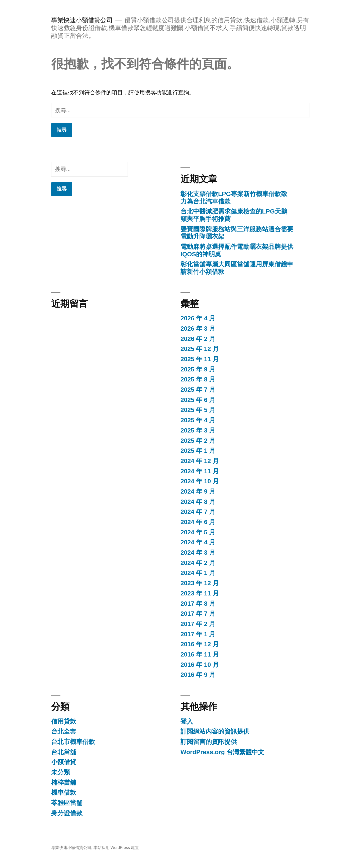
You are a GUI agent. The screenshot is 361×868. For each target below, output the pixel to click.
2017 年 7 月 (198, 614)
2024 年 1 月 (198, 573)
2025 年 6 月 (198, 400)
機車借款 (64, 793)
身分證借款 (67, 813)
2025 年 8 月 (198, 379)
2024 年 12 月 (200, 461)
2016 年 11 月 (200, 654)
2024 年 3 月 (198, 553)
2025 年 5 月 (198, 410)
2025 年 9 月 (198, 369)
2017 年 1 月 (198, 634)
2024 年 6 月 (198, 522)
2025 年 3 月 (198, 430)
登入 (187, 721)
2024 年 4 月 (198, 542)
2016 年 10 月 (200, 665)
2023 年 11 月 (200, 593)
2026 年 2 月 (198, 339)
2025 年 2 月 (198, 441)
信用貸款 (64, 721)
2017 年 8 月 (198, 604)
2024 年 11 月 (200, 471)
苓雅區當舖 (67, 803)
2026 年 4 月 (198, 318)
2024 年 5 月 (198, 532)
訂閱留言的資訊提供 (209, 742)
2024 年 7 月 (198, 512)
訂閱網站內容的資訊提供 (215, 731)
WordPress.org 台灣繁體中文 (222, 752)
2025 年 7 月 (198, 390)
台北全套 (64, 731)
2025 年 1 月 (198, 451)
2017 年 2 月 (198, 624)
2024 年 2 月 (198, 563)
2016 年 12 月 (200, 644)
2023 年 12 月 (200, 583)
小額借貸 (64, 762)
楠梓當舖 (64, 783)
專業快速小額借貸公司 (82, 20)
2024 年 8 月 (198, 502)
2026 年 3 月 (198, 329)
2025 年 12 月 (200, 349)
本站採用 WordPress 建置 (116, 848)
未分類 (61, 772)
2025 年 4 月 (198, 420)
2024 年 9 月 (198, 491)
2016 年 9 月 (198, 675)
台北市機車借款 (73, 742)
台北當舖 (64, 752)
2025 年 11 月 (200, 359)
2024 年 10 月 (200, 481)
